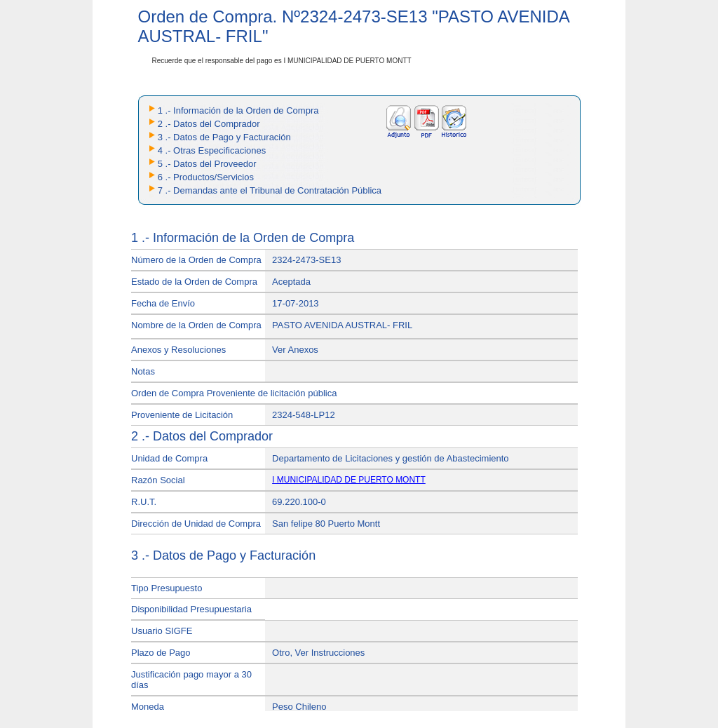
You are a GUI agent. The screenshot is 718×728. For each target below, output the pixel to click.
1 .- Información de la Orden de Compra (238, 110)
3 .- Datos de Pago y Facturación (224, 137)
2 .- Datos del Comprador (209, 124)
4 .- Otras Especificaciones (212, 150)
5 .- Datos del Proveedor (207, 164)
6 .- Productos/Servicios (206, 177)
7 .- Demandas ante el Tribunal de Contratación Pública (270, 190)
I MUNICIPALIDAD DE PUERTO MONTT (349, 480)
